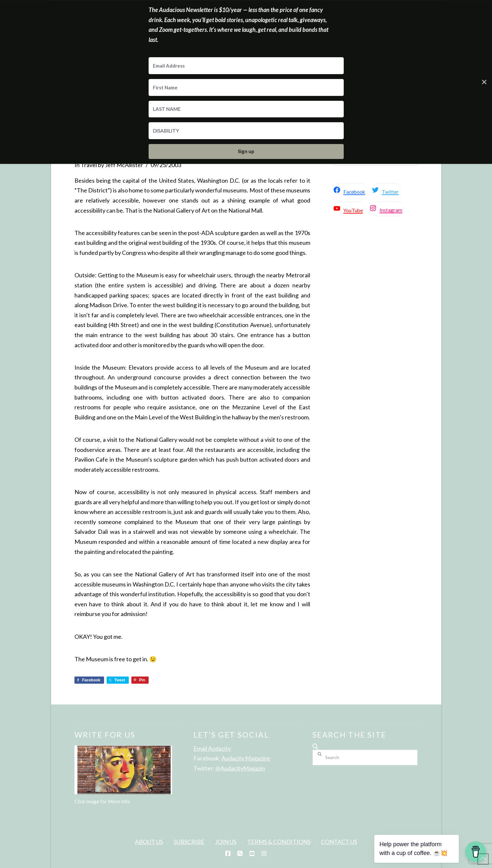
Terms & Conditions (279, 842)
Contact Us (339, 842)
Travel (89, 165)
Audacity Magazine (246, 758)
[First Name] (246, 87)
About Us (149, 842)
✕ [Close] (484, 82)
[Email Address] (246, 66)
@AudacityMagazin (240, 768)
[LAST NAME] (246, 109)
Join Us (226, 842)
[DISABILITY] (246, 131)
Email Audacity (212, 748)
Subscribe (189, 842)
